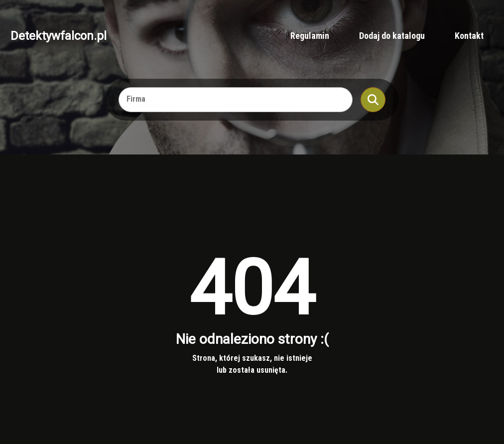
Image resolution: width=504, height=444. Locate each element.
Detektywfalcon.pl (59, 36)
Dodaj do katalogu (392, 36)
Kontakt (469, 36)
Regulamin (310, 36)
